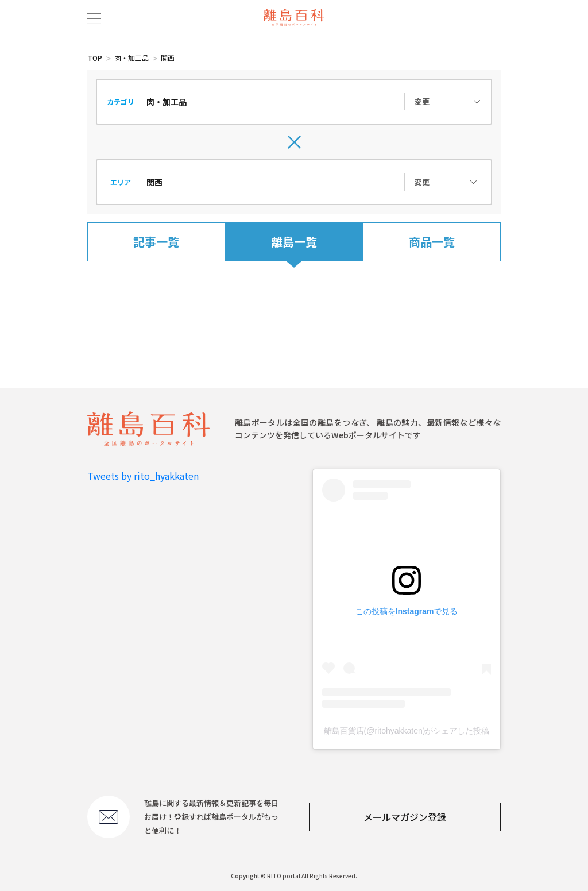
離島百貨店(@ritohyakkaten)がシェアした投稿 (407, 731)
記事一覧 (156, 242)
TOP (95, 58)
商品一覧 (432, 242)
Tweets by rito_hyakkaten (143, 476)
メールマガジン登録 (405, 817)
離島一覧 (294, 242)
